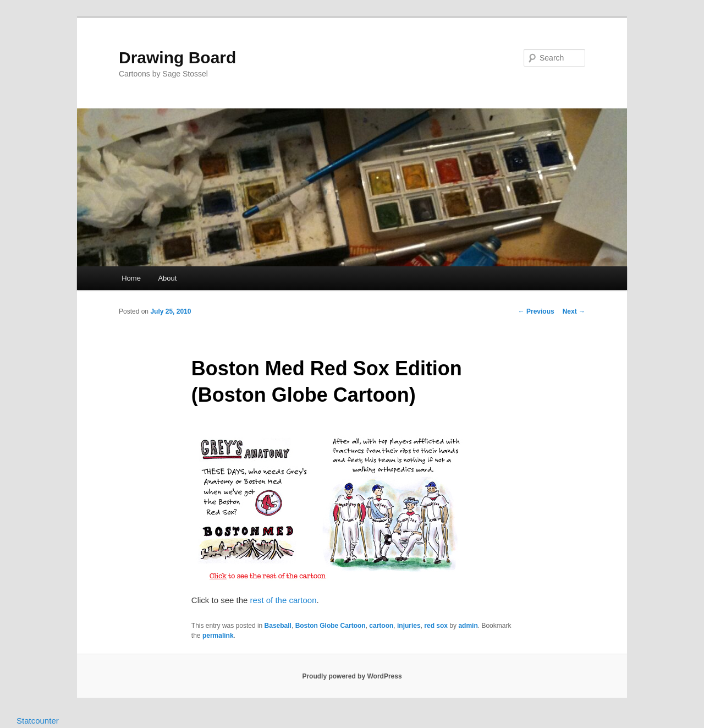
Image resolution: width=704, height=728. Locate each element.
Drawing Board (177, 58)
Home (131, 278)
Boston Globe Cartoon (331, 626)
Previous (536, 311)
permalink (218, 636)
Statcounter (38, 721)
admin (468, 626)
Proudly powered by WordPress (352, 676)
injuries (409, 626)
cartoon (381, 626)
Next (574, 311)
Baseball (278, 626)
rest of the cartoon (284, 600)
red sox (436, 626)
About (167, 278)
